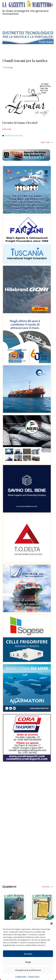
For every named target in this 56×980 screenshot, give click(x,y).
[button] (52, 924)
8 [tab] (22, 136)
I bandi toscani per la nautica (25, 60)
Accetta (28, 954)
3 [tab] (8, 136)
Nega (28, 962)
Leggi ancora (28, 126)
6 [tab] (16, 136)
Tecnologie (8, 67)
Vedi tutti (45, 142)
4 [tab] (11, 136)
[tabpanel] (28, 126)
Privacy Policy (34, 977)
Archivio (46, 887)
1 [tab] (3, 136)
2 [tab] (6, 136)
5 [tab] (14, 136)
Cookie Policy (21, 977)
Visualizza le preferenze (28, 970)
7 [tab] (19, 136)
